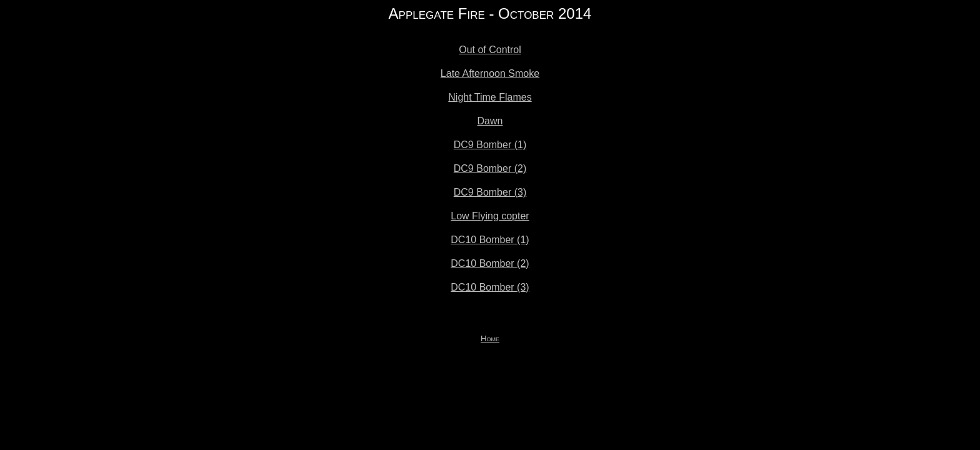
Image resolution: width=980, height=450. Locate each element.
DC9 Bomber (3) (490, 192)
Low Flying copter (490, 216)
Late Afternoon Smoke (490, 73)
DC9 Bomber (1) (490, 145)
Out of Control (490, 50)
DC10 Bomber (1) (490, 240)
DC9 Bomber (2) (490, 168)
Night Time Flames (490, 97)
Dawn (490, 121)
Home (490, 338)
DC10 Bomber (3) (490, 287)
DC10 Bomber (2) (490, 263)
